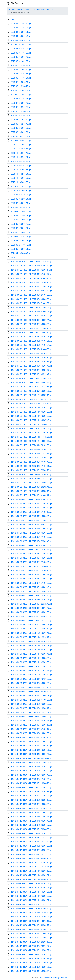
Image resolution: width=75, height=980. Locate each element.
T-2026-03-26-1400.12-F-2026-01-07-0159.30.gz (31, 445)
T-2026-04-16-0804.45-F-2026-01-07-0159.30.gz (31, 913)
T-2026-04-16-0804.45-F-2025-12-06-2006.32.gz (31, 909)
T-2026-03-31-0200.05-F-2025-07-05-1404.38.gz (31, 583)
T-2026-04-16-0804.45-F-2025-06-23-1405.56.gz (31, 808)
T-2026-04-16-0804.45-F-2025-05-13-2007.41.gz (31, 787)
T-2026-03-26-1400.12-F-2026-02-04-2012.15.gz (31, 454)
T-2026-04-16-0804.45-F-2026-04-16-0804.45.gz (31, 971)
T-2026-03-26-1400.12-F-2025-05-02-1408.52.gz (31, 295)
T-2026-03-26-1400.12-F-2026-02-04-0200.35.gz (31, 449)
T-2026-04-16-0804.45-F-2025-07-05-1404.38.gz (31, 817)
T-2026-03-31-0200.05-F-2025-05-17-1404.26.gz (31, 562)
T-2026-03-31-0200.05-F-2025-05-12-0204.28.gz (31, 550)
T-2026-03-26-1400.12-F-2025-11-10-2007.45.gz (31, 420)
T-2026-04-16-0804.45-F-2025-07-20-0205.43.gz (31, 821)
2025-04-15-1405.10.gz (21, 28)
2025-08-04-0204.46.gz (21, 115)
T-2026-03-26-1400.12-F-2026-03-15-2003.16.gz (31, 491)
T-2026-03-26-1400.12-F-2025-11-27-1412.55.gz (31, 437)
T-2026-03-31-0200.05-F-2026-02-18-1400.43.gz (31, 696)
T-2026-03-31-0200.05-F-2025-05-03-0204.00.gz (31, 533)
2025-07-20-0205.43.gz (21, 103)
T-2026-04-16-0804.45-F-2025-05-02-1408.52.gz (31, 762)
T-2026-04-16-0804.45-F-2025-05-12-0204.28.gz (31, 783)
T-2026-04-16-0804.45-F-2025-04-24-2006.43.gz (31, 754)
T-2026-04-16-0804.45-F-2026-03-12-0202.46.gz (31, 954)
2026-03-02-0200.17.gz (21, 224)
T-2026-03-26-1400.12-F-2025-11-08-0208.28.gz (31, 412)
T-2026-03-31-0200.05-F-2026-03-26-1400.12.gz (31, 729)
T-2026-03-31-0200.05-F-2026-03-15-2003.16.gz (31, 725)
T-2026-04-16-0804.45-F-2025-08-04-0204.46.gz (31, 833)
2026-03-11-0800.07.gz (21, 232)
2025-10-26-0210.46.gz (21, 149)
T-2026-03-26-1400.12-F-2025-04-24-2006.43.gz (31, 287)
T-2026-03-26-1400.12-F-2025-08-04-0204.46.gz (31, 366)
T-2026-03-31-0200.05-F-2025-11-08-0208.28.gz (31, 646)
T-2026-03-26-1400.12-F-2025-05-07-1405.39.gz (31, 303)
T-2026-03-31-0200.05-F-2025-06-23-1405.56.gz (31, 575)
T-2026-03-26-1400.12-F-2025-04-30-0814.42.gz (31, 291)
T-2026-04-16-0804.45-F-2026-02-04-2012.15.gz (31, 921)
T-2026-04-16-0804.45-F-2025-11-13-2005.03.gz (31, 896)
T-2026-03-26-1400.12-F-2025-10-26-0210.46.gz (31, 399)
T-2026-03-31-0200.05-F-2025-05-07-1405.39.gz (31, 537)
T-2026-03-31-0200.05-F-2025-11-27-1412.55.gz (31, 671)
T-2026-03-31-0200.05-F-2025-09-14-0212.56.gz (31, 620)
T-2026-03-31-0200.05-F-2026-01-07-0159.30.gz (31, 679)
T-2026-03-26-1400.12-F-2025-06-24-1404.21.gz (31, 345)
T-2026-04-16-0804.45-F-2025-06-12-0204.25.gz (31, 804)
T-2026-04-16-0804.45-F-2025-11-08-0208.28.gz (31, 879)
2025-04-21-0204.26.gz (21, 32)
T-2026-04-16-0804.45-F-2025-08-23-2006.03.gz (31, 846)
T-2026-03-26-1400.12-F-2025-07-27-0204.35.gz (31, 362)
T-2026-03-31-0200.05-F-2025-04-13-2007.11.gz (31, 504)
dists (27, 10)
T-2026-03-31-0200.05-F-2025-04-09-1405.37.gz (31, 499)
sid (33, 10)
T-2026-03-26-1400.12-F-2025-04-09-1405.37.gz (31, 266)
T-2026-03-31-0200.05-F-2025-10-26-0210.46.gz (31, 633)
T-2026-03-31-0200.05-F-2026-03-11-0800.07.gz (31, 717)
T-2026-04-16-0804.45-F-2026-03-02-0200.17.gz (31, 942)
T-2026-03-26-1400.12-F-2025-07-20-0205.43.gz (31, 353)
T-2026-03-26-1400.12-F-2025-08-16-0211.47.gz (31, 374)
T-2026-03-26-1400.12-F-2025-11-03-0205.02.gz (31, 408)
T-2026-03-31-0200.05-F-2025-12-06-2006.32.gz (31, 675)
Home (11, 10)
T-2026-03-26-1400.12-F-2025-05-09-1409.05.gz (31, 312)
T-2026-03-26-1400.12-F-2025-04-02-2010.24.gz (31, 262)
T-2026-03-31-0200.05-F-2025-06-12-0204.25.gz (31, 570)
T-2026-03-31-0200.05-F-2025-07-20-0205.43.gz (31, 587)
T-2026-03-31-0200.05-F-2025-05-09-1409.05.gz (31, 545)
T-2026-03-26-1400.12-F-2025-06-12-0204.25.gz (31, 337)
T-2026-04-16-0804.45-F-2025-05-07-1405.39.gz (31, 771)
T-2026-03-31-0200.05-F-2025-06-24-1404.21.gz (31, 579)
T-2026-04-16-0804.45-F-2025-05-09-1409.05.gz (31, 779)
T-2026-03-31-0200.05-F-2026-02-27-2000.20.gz (31, 704)
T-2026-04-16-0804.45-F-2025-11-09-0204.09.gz (31, 884)
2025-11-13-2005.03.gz (21, 178)
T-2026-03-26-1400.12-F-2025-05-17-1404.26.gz (31, 328)
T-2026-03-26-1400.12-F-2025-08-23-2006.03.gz (31, 378)
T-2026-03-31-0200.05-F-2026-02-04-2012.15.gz (31, 687)
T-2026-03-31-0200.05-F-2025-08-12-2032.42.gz (31, 604)
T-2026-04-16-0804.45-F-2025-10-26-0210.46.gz (31, 867)
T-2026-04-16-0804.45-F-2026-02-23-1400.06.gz (31, 934)
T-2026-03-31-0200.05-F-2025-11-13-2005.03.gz (31, 662)
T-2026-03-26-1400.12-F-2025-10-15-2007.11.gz (31, 395)
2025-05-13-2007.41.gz (21, 70)
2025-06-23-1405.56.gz (21, 90)
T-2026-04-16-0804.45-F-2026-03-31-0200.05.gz (31, 967)
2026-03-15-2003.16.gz (21, 241)
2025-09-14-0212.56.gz (21, 136)
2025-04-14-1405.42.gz (21, 24)
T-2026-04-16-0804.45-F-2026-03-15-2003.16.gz (31, 959)
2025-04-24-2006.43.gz (21, 36)
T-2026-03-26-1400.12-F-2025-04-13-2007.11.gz (31, 270)
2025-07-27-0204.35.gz (21, 111)
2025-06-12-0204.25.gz (21, 86)
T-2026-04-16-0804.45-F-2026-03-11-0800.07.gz (31, 950)
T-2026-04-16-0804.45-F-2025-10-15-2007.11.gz (31, 863)
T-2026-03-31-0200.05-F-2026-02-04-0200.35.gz (31, 683)
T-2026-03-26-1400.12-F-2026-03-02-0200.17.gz (31, 474)
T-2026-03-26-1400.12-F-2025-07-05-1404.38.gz (31, 349)
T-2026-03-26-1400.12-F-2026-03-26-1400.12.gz (31, 495)
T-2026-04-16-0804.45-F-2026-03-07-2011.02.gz (31, 946)
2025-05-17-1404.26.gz (21, 78)
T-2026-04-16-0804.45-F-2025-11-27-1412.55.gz (31, 904)
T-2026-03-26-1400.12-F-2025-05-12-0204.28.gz (31, 316)
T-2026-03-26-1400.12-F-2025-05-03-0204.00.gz (31, 299)
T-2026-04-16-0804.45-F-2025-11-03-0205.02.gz (31, 875)
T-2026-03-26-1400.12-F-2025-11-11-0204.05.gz (31, 424)
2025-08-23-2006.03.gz (21, 128)
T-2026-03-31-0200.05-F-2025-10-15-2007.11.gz (31, 629)
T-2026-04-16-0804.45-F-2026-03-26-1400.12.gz (31, 963)
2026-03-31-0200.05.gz (21, 249)
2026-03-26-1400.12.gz (21, 245)
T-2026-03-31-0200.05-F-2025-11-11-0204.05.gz (31, 658)
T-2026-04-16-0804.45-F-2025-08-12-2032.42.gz (31, 838)
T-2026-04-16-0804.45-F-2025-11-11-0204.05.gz (31, 892)
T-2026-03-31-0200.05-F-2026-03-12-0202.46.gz (31, 721)
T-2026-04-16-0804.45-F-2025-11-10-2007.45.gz (31, 888)
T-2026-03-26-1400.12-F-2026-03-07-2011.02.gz (31, 479)
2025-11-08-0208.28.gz (21, 161)
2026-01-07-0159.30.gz (21, 195)
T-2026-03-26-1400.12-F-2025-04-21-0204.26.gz (31, 282)
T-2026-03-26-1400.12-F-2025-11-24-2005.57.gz (31, 433)
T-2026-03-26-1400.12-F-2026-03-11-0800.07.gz (31, 483)
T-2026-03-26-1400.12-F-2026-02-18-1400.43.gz (31, 462)
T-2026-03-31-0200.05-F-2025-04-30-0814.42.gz (31, 525)
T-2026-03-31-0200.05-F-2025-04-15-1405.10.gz (31, 512)
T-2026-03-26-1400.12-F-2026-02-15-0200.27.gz (31, 458)
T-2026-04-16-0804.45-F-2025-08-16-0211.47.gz (31, 842)
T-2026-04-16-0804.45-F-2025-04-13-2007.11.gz (31, 737)
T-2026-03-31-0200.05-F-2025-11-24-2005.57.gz (31, 666)
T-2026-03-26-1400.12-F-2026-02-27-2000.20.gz (31, 470)
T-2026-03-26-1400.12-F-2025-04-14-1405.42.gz (31, 274)
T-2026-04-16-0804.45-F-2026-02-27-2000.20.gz (31, 938)
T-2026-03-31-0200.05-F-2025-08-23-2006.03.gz (31, 612)
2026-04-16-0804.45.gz (21, 253)
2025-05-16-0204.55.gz (21, 74)
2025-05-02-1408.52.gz (21, 44)
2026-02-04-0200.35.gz (21, 199)
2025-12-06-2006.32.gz (21, 191)
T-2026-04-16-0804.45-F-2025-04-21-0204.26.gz (31, 750)
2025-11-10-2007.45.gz (21, 170)
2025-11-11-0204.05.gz (21, 174)
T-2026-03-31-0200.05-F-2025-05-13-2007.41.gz (31, 554)
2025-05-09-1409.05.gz (21, 61)
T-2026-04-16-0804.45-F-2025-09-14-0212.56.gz (31, 854)
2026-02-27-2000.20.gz (21, 220)
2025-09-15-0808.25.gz (21, 141)
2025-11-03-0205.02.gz (21, 157)
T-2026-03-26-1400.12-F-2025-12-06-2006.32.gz (31, 441)
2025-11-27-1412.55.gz (21, 186)
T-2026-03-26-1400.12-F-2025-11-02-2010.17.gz (31, 403)
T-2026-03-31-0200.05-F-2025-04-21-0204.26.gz (31, 516)
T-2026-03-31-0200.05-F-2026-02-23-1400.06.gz (31, 700)
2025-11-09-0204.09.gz (21, 166)
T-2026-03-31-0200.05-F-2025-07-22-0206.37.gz (31, 591)
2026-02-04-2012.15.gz (21, 203)
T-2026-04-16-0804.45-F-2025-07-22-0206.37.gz (31, 825)
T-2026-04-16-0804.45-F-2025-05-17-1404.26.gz (31, 796)
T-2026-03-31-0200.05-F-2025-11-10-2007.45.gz (31, 654)
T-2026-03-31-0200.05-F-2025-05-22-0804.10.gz (31, 566)
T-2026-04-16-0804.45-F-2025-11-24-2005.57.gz (31, 900)
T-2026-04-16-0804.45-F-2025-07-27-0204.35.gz (31, 829)
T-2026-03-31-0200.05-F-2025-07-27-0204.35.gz (31, 596)
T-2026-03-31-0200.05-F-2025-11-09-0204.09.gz (31, 650)
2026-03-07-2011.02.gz (21, 228)
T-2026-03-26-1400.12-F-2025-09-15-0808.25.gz (31, 391)
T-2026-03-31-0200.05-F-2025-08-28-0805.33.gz (31, 616)
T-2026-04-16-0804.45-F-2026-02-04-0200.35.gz (31, 917)
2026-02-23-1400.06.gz (21, 216)
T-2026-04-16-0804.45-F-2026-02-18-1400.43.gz (31, 929)
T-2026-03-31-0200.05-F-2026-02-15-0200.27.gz (31, 691)
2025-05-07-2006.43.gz (21, 57)
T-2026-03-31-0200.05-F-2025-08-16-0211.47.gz (31, 608)
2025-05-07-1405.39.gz (21, 53)
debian (19, 10)
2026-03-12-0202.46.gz (21, 237)
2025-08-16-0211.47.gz (21, 124)
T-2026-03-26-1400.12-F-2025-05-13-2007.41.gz (31, 320)
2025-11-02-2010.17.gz (21, 153)
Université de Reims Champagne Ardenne (52, 978)
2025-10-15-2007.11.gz (21, 145)
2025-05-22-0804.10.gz (21, 82)
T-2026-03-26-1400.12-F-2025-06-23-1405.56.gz (31, 341)
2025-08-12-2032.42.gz (21, 120)
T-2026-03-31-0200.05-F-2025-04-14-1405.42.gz (31, 508)
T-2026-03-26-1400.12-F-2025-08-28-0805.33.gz (31, 383)
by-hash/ (15, 19)
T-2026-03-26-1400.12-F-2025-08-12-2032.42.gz (31, 370)
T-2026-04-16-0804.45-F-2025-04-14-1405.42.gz (31, 742)
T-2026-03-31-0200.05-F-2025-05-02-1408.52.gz (31, 529)
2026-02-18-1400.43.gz (21, 211)
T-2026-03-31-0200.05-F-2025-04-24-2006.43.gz (31, 520)
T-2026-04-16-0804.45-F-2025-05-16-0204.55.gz (31, 792)
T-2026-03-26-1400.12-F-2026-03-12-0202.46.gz (31, 487)
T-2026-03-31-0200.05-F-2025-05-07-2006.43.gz (31, 541)
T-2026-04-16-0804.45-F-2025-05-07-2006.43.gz (31, 775)
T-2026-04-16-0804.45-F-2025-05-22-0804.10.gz (31, 800)
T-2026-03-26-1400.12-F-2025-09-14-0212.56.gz (31, 387)
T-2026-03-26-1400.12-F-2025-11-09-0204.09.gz (31, 416)
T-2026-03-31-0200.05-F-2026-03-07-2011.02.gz (31, 712)
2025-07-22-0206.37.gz (21, 107)
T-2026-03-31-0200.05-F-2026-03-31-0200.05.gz (31, 733)
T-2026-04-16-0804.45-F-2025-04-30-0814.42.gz (31, 758)
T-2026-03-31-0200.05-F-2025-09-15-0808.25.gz (31, 625)
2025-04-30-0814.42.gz (21, 40)
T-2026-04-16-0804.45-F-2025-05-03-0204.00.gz (31, 767)
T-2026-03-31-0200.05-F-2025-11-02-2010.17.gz (31, 637)
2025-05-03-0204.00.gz (21, 49)
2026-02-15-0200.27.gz (21, 207)
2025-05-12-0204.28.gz (21, 65)
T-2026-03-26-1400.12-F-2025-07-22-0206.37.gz (31, 358)
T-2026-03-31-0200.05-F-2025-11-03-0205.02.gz (31, 641)
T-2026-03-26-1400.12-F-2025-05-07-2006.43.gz (31, 308)
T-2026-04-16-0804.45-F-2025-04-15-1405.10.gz (31, 746)
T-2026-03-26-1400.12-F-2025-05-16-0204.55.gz (31, 324)
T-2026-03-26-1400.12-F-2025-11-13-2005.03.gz (31, 429)
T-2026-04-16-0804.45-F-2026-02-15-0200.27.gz (31, 925)
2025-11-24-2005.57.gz (21, 182)
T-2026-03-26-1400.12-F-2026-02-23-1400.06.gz (31, 466)
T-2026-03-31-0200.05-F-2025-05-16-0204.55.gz (31, 558)
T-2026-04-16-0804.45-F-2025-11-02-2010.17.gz (31, 871)
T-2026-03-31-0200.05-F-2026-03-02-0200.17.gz (31, 708)
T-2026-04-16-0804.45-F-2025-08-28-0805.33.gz (31, 850)
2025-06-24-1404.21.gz (21, 95)
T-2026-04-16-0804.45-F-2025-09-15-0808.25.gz (31, 858)
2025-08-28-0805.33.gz (21, 132)
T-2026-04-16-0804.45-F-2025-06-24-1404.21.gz (31, 813)
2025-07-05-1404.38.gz (21, 99)
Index (13, 257)
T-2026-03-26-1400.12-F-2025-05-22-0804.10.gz (31, 332)
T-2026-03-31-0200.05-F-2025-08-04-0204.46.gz (31, 600)
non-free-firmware (45, 10)
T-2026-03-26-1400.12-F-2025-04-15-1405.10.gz (31, 278)
